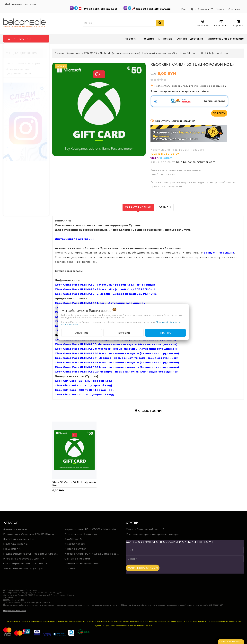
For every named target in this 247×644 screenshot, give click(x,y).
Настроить (123, 333)
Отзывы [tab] (165, 207)
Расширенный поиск (157, 39)
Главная (59, 53)
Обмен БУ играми (77, 559)
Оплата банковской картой (24, 64)
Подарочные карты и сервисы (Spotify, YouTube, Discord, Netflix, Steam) (31, 554)
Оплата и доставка (190, 39)
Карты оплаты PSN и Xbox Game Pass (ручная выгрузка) (93, 554)
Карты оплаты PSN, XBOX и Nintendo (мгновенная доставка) (93, 529)
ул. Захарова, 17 (202, 9)
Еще (184, 9)
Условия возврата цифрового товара (18, 71)
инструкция (188, 121)
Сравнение (221, 23)
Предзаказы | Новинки (81, 534)
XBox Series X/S (75, 544)
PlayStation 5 (73, 539)
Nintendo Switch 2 (16, 544)
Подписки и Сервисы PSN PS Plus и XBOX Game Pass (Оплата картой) (31, 534)
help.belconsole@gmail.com (196, 162)
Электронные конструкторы (23, 568)
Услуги (221, 9)
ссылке (149, 626)
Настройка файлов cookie (15, 611)
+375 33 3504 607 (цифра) (100, 9)
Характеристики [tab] (138, 207)
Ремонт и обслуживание (82, 563)
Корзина (238, 23)
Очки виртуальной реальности (25, 563)
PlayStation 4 (12, 549)
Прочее (70, 568)
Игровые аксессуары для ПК (24, 559)
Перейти (219, 113)
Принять (166, 333)
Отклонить (82, 333)
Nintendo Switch (75, 549)
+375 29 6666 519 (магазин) (154, 9)
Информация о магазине (226, 39)
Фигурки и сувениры (18, 539)
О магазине (235, 9)
